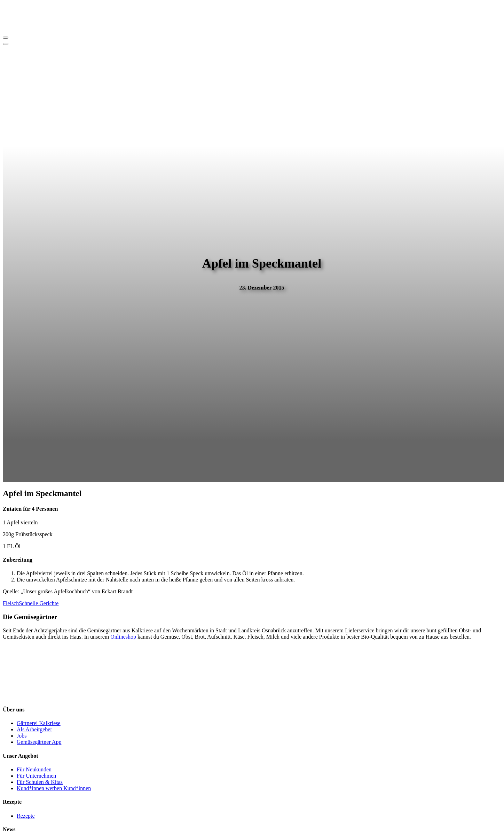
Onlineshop (123, 637)
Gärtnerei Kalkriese (39, 723)
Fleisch (11, 603)
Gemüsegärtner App (39, 742)
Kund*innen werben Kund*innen (54, 788)
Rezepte (26, 816)
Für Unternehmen (36, 776)
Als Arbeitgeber (34, 729)
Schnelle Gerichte (39, 603)
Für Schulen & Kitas (40, 782)
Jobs (22, 736)
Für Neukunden (34, 769)
